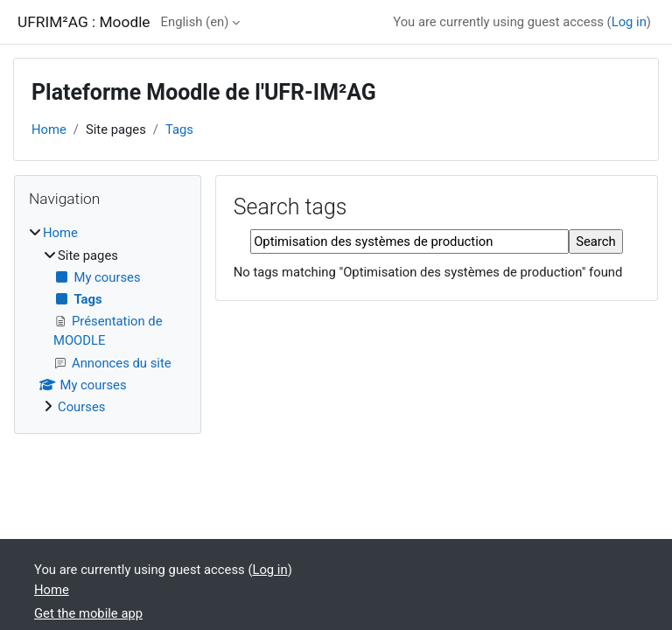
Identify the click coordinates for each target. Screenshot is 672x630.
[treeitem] (108, 320)
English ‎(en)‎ (195, 22)
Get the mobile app (88, 613)
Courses (81, 407)
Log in (629, 22)
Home (49, 129)
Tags (179, 129)
